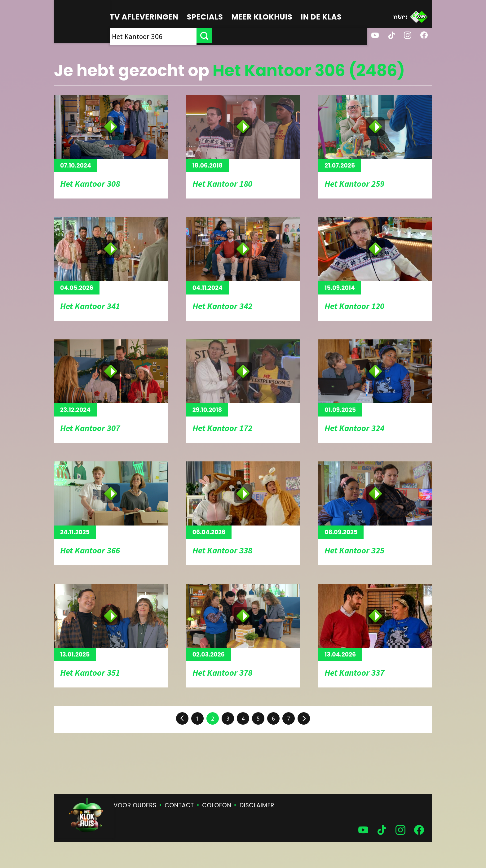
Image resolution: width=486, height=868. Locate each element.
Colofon (217, 805)
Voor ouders (135, 805)
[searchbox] (231, 36)
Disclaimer (257, 805)
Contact (179, 805)
